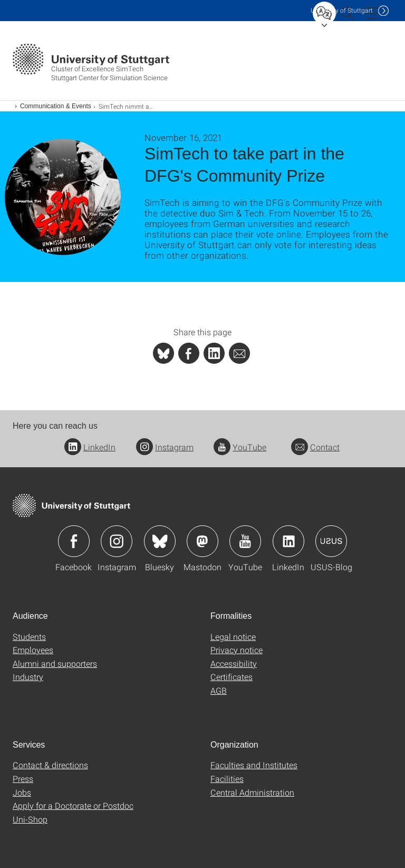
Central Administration (252, 792)
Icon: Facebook (74, 541)
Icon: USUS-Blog (331, 541)
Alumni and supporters (55, 663)
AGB (219, 690)
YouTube (240, 447)
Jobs (22, 792)
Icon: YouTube (245, 541)
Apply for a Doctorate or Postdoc (73, 805)
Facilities (227, 779)
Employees (33, 650)
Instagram (165, 447)
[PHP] (189, 353)
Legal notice (233, 636)
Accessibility (234, 663)
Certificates (232, 677)
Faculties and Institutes (254, 765)
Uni (342, 10)
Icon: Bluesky (160, 541)
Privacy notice (237, 650)
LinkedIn (90, 447)
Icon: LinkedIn (288, 541)
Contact (315, 447)
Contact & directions (50, 765)
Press (23, 779)
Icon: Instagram (117, 541)
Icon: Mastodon (202, 541)
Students (29, 636)
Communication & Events (56, 106)
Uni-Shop (30, 819)
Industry (28, 677)
